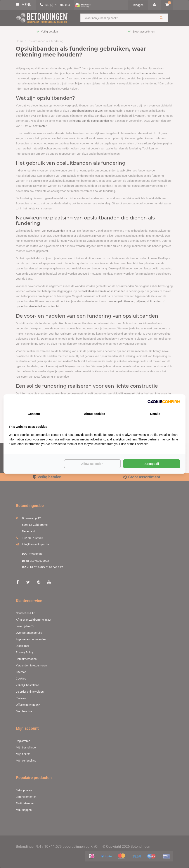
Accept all (152, 464)
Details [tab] (155, 414)
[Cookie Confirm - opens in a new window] (164, 402)
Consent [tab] (34, 414)
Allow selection (92, 464)
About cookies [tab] (94, 414)
